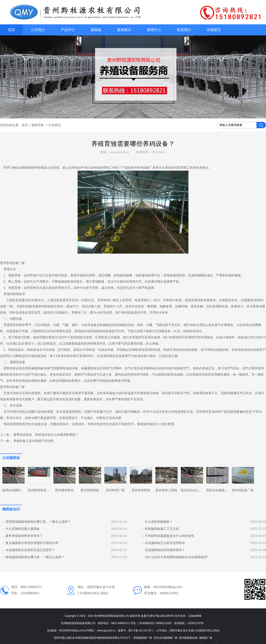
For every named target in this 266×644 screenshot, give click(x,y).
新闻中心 (154, 30)
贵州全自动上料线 (193, 490)
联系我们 (184, 30)
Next (258, 76)
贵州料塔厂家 (115, 490)
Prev (3, 76)
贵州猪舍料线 (64, 490)
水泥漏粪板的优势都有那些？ (165, 550)
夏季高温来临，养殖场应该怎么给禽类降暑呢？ (45, 435)
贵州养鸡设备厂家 (143, 168)
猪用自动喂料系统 (15, 490)
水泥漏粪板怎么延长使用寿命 (165, 543)
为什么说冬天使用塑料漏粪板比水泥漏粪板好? (177, 557)
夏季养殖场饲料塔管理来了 (24, 536)
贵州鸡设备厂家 (243, 490)
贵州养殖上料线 (166, 490)
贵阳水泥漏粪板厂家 (220, 490)
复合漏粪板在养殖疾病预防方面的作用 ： (34, 543)
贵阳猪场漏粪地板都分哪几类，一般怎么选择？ (38, 522)
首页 (12, 30)
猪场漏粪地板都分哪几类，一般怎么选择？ (35, 557)
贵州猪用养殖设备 (40, 490)
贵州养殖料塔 (141, 490)
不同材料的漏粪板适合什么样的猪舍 (170, 536)
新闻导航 (38, 125)
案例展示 (124, 30)
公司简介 (38, 30)
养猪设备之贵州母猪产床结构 (33, 441)
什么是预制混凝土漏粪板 (23, 529)
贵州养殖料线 (90, 490)
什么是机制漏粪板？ (159, 522)
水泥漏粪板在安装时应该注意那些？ (30, 550)
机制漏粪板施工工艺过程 (162, 529)
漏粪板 (96, 30)
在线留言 (214, 30)
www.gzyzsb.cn (119, 152)
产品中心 (68, 30)
